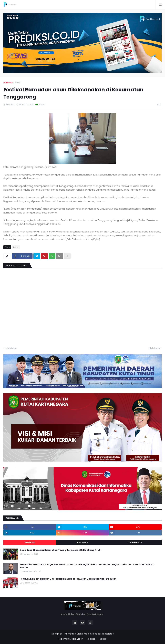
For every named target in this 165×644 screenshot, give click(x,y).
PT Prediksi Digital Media (78, 634)
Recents (82, 542)
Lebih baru (11, 348)
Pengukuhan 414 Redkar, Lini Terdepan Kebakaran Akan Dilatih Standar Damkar (68, 579)
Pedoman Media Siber (70, 639)
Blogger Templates (103, 634)
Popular (30, 542)
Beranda (8, 83)
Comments (135, 542)
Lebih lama (154, 348)
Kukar (18, 83)
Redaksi (91, 639)
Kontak (103, 639)
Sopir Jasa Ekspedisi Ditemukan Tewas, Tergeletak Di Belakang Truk (60, 550)
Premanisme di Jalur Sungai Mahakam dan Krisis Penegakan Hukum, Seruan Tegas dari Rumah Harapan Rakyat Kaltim (87, 566)
